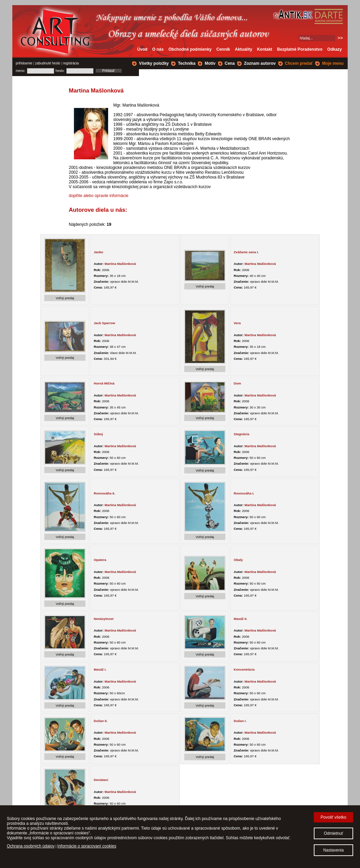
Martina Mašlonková (120, 264)
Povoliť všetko (333, 817)
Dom (237, 383)
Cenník (223, 49)
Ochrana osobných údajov (31, 846)
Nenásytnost (104, 619)
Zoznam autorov (260, 63)
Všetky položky (154, 63)
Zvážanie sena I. (246, 252)
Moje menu (333, 63)
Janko (99, 252)
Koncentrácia (244, 669)
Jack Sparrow (104, 323)
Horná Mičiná (104, 383)
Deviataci (101, 780)
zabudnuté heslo (48, 63)
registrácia (71, 63)
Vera (237, 323)
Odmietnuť (333, 833)
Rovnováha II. (104, 493)
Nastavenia (333, 850)
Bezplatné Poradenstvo (300, 49)
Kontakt (265, 49)
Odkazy (335, 49)
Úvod (142, 49)
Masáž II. (240, 619)
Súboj (98, 434)
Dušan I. (240, 721)
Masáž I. (100, 669)
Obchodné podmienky (190, 49)
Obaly (238, 560)
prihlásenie (24, 63)
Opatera (100, 560)
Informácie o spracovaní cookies (87, 846)
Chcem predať (299, 63)
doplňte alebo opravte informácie (99, 196)
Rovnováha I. (244, 493)
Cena (230, 63)
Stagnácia (241, 434)
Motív (210, 63)
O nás (158, 49)
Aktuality (243, 49)
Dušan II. (101, 721)
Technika (187, 63)
